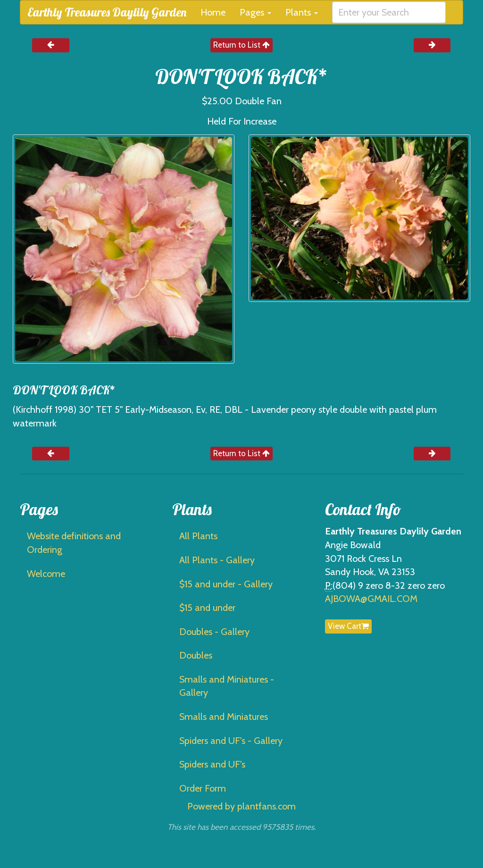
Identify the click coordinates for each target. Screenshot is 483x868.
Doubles (196, 655)
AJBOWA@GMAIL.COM (371, 599)
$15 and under (207, 608)
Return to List (241, 45)
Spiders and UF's (212, 764)
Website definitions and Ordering (74, 543)
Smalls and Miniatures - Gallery (227, 686)
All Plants (198, 536)
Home (213, 12)
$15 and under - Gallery (226, 584)
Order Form (203, 788)
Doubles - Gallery (214, 632)
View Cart (348, 626)
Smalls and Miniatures (224, 717)
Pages (255, 12)
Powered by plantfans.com (241, 806)
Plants (302, 12)
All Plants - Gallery (217, 560)
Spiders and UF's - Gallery (231, 741)
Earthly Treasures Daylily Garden (107, 12)
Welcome (46, 574)
